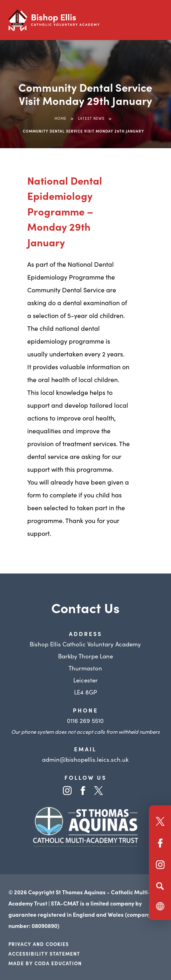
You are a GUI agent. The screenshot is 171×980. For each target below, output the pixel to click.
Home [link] (60, 118)
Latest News (91, 118)
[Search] (160, 886)
